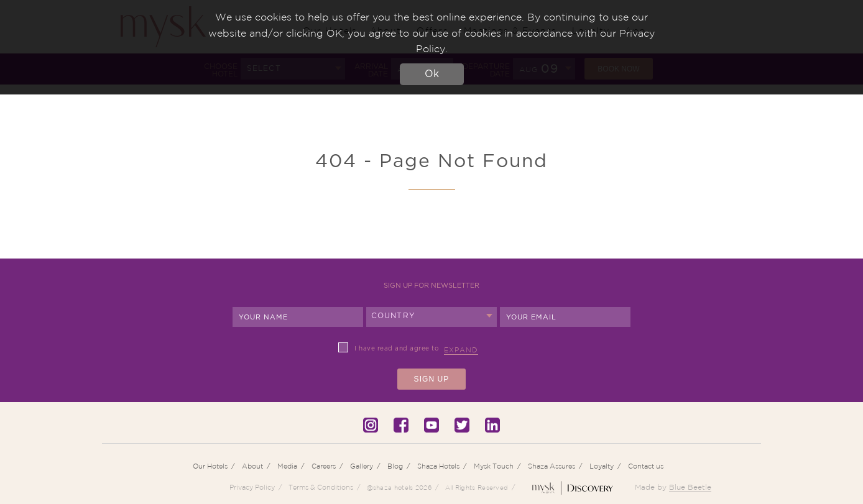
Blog (395, 466)
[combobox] (431, 317)
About (252, 466)
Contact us (646, 466)
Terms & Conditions (321, 487)
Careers (324, 466)
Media (287, 466)
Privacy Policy (252, 487)
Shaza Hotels (438, 466)
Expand (461, 350)
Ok (432, 74)
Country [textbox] (393, 316)
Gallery (362, 466)
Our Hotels (210, 466)
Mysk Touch (494, 466)
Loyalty (602, 466)
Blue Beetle (690, 487)
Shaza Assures (551, 466)
